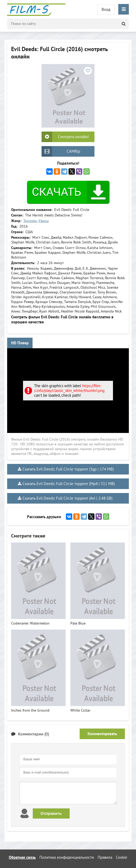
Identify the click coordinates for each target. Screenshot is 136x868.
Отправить (51, 813)
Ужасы (44, 221)
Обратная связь (22, 857)
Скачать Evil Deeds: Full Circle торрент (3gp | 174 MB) (68, 469)
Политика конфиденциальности (67, 857)
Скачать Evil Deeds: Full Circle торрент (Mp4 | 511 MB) (69, 484)
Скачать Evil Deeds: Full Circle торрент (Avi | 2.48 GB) (67, 498)
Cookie (122, 857)
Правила (105, 857)
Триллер (30, 221)
